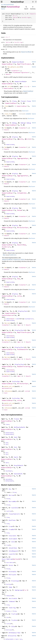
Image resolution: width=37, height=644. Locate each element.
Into (13, 542)
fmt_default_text (14, 67)
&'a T (15, 16)
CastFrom (9, 511)
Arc (27, 139)
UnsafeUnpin (19, 465)
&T (20, 559)
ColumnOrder (22, 193)
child (9, 86)
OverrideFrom (7, 559)
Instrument (13, 539)
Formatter (15, 71)
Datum (19, 210)
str (30, 139)
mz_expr (4, 5)
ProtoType (15, 581)
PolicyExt (13, 575)
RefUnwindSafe (19, 427)
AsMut (8, 319)
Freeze (16, 419)
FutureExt (13, 536)
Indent (12, 319)
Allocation (12, 636)
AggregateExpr (23, 158)
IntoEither (13, 548)
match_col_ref (9, 386)
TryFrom (14, 614)
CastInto (15, 508)
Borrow (11, 495)
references (8, 391)
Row (24, 245)
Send (16, 437)
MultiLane (9, 630)
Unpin (16, 457)
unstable (28, 114)
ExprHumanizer (29, 319)
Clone (14, 101)
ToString (12, 608)
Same (10, 587)
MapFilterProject (24, 64)
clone (6, 106)
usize (21, 139)
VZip (13, 626)
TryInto (14, 620)
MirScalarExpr (23, 228)
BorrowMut (13, 501)
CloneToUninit (14, 514)
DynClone (12, 520)
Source (3, 9)
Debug (14, 123)
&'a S (25, 590)
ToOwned (12, 601)
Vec (23, 17)
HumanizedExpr (17, 2)
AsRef (18, 319)
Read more (25, 111)
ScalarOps (16, 381)
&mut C (20, 325)
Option (15, 17)
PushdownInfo (22, 349)
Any (10, 489)
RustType (9, 584)
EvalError (6, 247)
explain (9, 5)
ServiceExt (13, 598)
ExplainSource (7, 315)
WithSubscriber (15, 633)
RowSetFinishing (24, 366)
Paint (11, 565)
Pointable (13, 572)
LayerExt (12, 554)
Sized (15, 492)
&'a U (26, 86)
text (13, 5)
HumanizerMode (18, 62)
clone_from (8, 114)
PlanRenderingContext (21, 72)
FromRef (12, 529)
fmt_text (7, 323)
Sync (7, 444)
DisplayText (23, 311)
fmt (5, 128)
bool (6, 393)
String (27, 17)
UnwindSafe (18, 474)
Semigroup (19, 590)
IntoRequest (13, 551)
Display (15, 137)
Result (8, 74)
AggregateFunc (23, 176)
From (10, 526)
